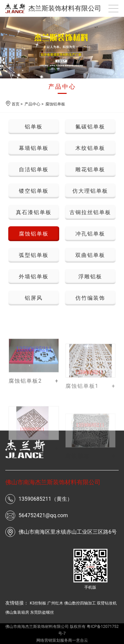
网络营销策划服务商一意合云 (62, 640)
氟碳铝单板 (90, 127)
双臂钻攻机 (107, 603)
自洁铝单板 (34, 169)
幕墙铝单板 (34, 148)
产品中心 (62, 86)
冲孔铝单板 (90, 234)
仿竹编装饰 (90, 298)
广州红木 (55, 603)
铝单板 (34, 127)
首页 (16, 104)
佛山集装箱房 (17, 612)
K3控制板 (38, 603)
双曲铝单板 (90, 255)
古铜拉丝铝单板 (90, 212)
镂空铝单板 (34, 191)
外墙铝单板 (34, 277)
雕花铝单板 (90, 169)
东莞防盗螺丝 (42, 612)
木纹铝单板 (90, 148)
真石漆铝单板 (34, 212)
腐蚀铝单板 (55, 104)
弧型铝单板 (34, 255)
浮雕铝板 (90, 277)
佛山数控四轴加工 (80, 603)
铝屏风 (34, 298)
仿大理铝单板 (90, 191)
